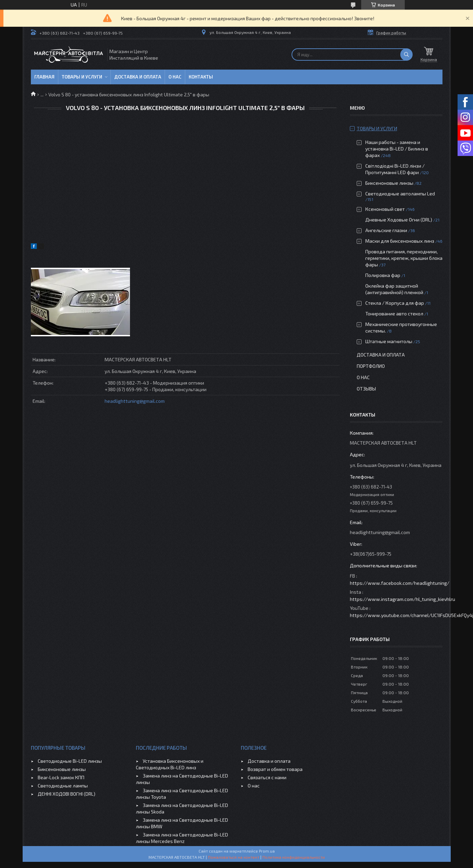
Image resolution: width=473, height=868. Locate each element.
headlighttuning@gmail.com (135, 401)
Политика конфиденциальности (294, 857)
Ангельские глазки (386, 230)
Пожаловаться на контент (234, 857)
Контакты (201, 77)
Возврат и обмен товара (275, 769)
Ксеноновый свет (385, 209)
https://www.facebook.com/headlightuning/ (400, 583)
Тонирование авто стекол (394, 314)
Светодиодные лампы (63, 786)
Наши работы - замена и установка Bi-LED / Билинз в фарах (397, 149)
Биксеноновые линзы (390, 183)
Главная (44, 77)
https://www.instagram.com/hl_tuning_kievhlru (403, 599)
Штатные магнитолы (389, 341)
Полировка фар (383, 275)
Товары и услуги (82, 77)
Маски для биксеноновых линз (400, 241)
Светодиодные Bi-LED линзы (70, 761)
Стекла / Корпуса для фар (395, 303)
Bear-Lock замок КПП (61, 777)
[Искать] (406, 55)
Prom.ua (267, 851)
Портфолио (371, 366)
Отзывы (366, 389)
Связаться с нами (267, 777)
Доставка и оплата (138, 77)
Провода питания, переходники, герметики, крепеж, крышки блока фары (404, 258)
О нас (175, 77)
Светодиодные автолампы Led (400, 194)
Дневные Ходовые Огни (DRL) (399, 220)
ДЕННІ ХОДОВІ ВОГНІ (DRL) (67, 794)
